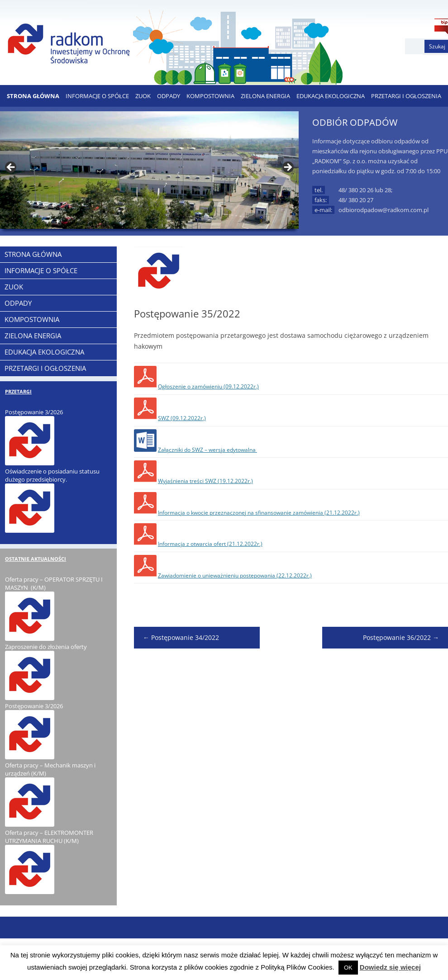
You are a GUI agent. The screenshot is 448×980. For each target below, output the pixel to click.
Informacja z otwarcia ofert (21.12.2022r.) (210, 544)
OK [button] (348, 968)
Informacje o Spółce (97, 96)
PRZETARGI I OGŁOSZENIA (406, 96)
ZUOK (143, 96)
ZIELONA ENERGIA (265, 96)
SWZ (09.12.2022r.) (182, 418)
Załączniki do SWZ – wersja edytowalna (207, 450)
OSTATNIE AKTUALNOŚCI (36, 559)
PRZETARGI (18, 391)
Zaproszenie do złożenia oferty (46, 647)
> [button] (287, 168)
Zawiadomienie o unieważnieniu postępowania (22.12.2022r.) (235, 575)
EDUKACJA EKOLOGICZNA (331, 96)
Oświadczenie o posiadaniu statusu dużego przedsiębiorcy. (52, 475)
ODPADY (169, 96)
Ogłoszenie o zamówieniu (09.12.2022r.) (208, 386)
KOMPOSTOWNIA (210, 96)
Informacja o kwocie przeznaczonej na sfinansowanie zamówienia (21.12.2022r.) (259, 513)
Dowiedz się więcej (390, 967)
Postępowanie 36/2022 (401, 637)
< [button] (11, 168)
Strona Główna (33, 96)
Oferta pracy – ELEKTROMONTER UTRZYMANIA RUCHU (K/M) (49, 837)
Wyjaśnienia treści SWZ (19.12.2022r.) (205, 481)
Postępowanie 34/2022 (181, 637)
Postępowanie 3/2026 (34, 412)
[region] (149, 170)
